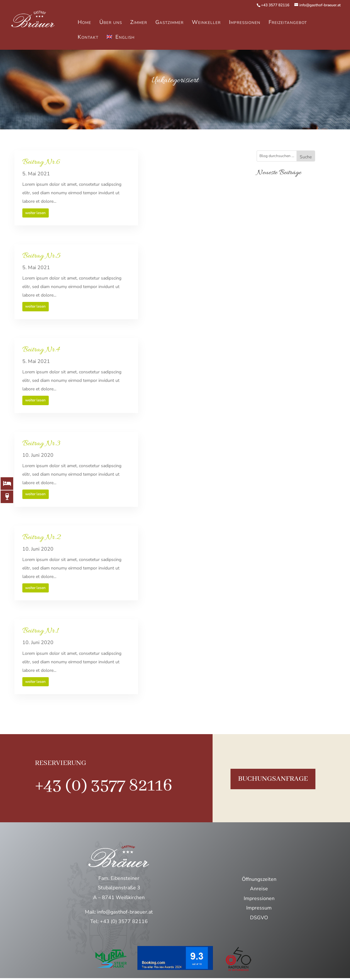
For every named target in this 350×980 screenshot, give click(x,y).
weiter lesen (35, 213)
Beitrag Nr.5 (41, 256)
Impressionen (259, 898)
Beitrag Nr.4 (41, 350)
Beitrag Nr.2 (42, 538)
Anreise (259, 889)
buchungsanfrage (273, 779)
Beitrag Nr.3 (41, 444)
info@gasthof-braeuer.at (125, 912)
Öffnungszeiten (259, 879)
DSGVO (259, 918)
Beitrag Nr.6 (41, 162)
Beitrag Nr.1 (40, 631)
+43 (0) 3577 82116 (104, 786)
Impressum (259, 908)
